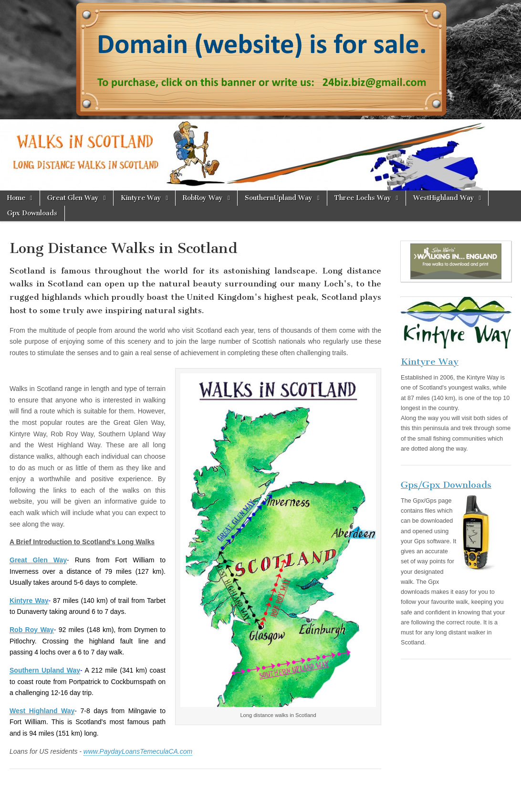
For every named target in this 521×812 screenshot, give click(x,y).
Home (16, 198)
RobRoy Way (203, 198)
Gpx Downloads (32, 213)
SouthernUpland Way (279, 198)
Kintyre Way (141, 198)
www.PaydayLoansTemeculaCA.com (138, 751)
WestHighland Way (444, 198)
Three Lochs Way (363, 198)
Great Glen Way (73, 198)
